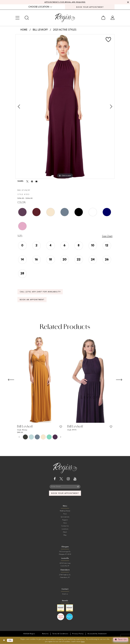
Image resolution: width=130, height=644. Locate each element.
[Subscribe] (78, 487)
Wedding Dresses (65, 511)
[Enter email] (65, 487)
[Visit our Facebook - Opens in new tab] (55, 479)
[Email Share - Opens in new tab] (36, 182)
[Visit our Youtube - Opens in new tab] (75, 479)
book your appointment (65, 493)
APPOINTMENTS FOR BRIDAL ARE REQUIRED (65, 2)
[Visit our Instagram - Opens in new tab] (68, 479)
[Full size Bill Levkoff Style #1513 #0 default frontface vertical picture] (65, 107)
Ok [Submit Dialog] (10, 640)
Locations (65, 529)
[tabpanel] (65, 107)
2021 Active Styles (65, 30)
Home (24, 30)
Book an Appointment (32, 300)
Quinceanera (65, 517)
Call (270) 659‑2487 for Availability (40, 292)
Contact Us (65, 526)
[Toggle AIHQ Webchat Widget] (121, 640)
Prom (65, 514)
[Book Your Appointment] (90, 7)
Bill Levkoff (40, 30)
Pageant (65, 520)
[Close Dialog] (4, 640)
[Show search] (27, 18)
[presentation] (40, 380)
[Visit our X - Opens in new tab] (61, 479)
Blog (65, 535)
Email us (65, 594)
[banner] (65, 18)
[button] (17, 18)
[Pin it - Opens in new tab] (32, 181)
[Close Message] (128, 2)
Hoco (65, 523)
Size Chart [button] (107, 236)
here (83, 641)
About (65, 532)
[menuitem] (40, 7)
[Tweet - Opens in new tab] (27, 181)
